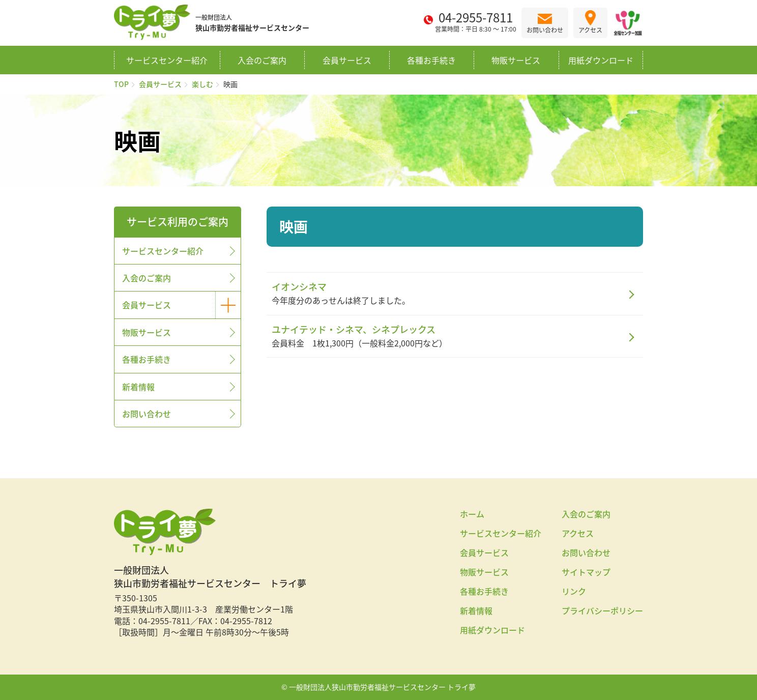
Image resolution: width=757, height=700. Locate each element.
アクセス (578, 533)
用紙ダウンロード (601, 60)
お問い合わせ (147, 414)
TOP (121, 84)
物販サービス (516, 60)
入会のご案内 (262, 60)
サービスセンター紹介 (167, 60)
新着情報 (138, 387)
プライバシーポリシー (602, 610)
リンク (574, 591)
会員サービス (347, 60)
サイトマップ (586, 572)
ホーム (472, 514)
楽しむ (202, 84)
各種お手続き (431, 60)
